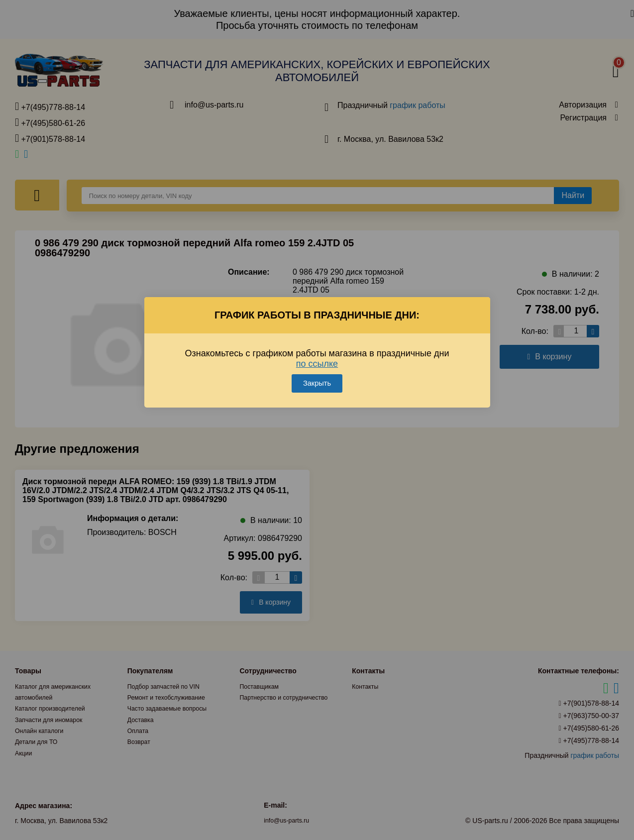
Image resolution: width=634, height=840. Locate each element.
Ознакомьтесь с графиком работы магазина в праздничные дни (317, 345)
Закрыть (317, 369)
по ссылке (317, 350)
